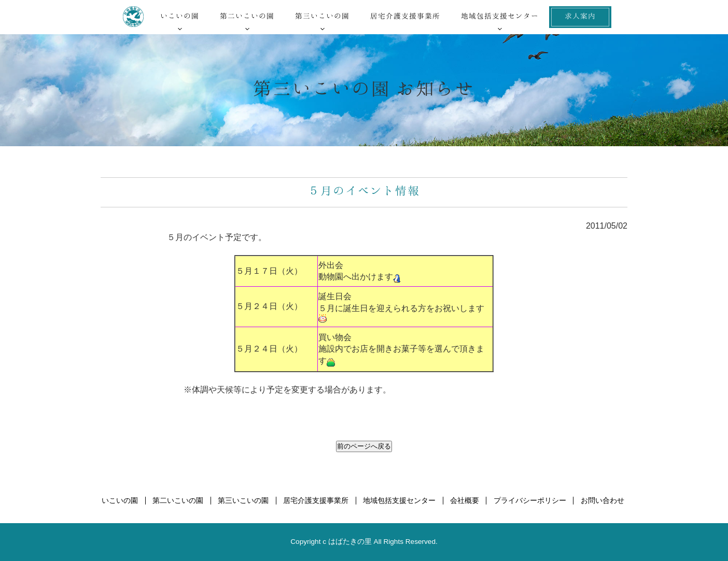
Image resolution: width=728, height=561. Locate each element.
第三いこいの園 (322, 16)
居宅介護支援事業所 (405, 16)
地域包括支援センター (500, 16)
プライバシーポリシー (530, 501)
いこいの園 (180, 16)
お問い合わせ (603, 501)
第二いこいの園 (247, 16)
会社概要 (465, 501)
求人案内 (580, 16)
